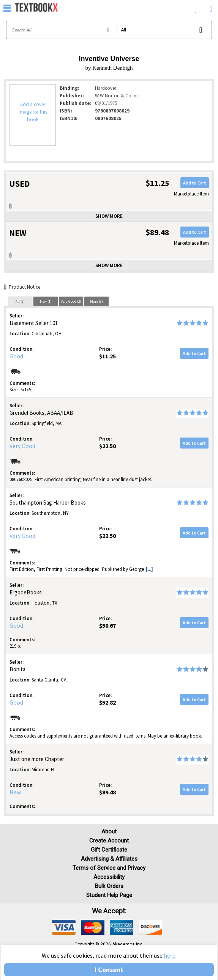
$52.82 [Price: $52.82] (107, 702)
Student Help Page (109, 895)
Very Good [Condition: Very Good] (22, 446)
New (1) (46, 301)
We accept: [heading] (109, 911)
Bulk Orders (109, 886)
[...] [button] (149, 569)
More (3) (96, 301)
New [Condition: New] (15, 792)
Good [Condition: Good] (16, 356)
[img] (64, 927)
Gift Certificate (109, 850)
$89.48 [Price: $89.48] (107, 792)
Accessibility (109, 877)
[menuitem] (196, 8)
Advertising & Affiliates (109, 859)
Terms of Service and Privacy (109, 868)
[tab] (20, 301)
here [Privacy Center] (170, 955)
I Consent (109, 970)
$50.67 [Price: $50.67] (107, 625)
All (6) (20, 301)
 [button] (7, 8)
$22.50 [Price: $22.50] (107, 446)
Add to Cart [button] (195, 183)
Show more (109, 216)
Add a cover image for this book (33, 112)
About (109, 832)
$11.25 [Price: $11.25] (107, 356)
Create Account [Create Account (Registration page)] (109, 841)
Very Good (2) (71, 301)
